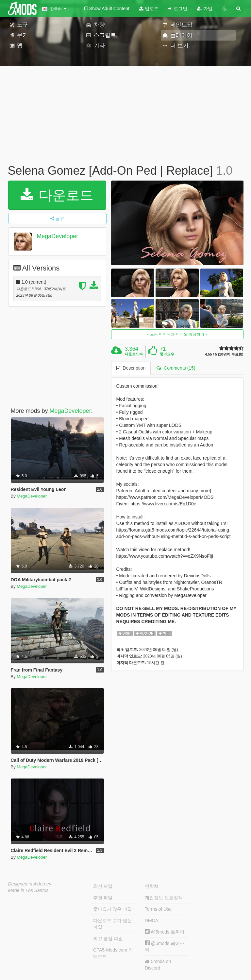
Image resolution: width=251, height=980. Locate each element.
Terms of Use (158, 909)
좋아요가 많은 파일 (113, 909)
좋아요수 (167, 354)
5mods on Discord (158, 965)
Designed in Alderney (30, 884)
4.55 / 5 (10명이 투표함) (224, 354)
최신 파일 (103, 886)
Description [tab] (131, 368)
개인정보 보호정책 (164, 898)
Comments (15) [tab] (176, 368)
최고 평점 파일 (108, 938)
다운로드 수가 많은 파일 (113, 924)
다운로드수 (134, 354)
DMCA (151, 920)
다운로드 (57, 195)
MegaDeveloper (57, 236)
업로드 (149, 9)
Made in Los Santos (28, 890)
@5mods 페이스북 (165, 946)
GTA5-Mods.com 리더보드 (113, 953)
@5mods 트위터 (165, 932)
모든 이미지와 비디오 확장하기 (177, 334)
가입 (205, 9)
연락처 (152, 886)
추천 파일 (103, 898)
